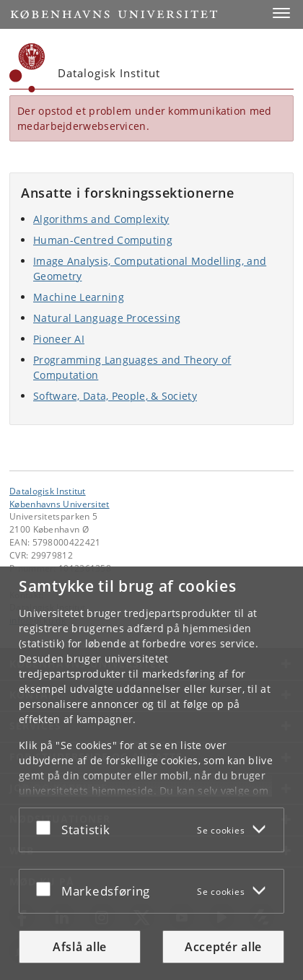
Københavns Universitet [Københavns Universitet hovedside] (60, 504)
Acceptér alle (223, 947)
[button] (281, 13)
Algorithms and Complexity (101, 219)
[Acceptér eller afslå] (47, 827)
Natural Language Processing (107, 318)
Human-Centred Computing (103, 240)
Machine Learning (79, 297)
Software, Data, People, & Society (115, 396)
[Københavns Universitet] (27, 68)
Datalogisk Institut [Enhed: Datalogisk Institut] (48, 491)
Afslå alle (80, 947)
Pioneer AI (59, 339)
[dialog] (151, 773)
